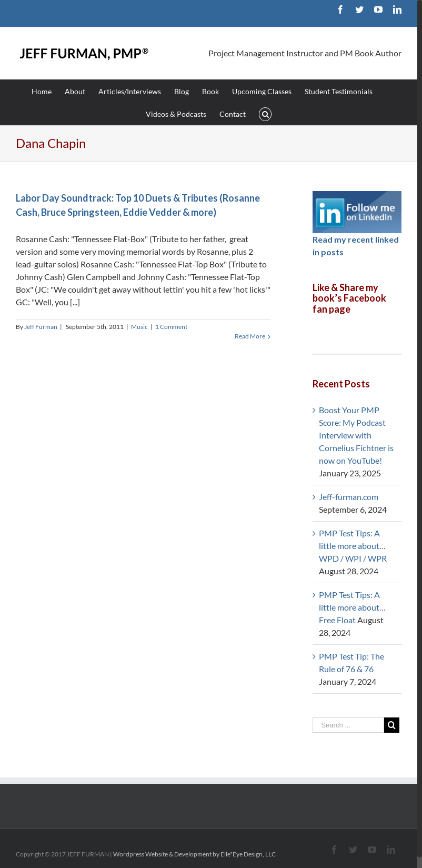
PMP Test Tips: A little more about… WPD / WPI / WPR (353, 546)
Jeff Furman (41, 327)
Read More (250, 336)
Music (139, 327)
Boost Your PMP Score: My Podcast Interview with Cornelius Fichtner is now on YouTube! (356, 435)
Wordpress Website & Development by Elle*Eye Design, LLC (194, 854)
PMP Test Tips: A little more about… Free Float (352, 607)
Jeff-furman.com (349, 497)
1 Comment (171, 327)
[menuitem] (48, 91)
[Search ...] (348, 725)
